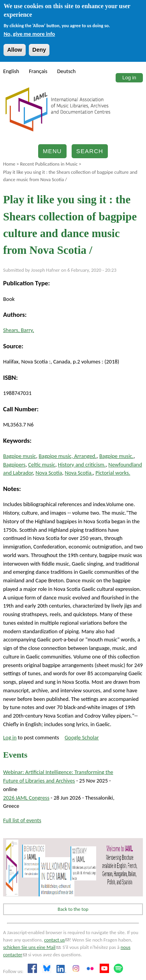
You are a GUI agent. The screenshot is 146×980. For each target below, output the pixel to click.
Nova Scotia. (79, 473)
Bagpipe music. (116, 456)
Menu (52, 151)
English (11, 71)
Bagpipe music (19, 456)
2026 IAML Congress (26, 798)
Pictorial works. (113, 473)
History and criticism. (82, 465)
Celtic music (42, 465)
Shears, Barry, (18, 330)
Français (38, 71)
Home (9, 164)
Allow (14, 50)
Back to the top (73, 909)
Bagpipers (14, 465)
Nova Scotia (49, 473)
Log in (129, 78)
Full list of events (22, 820)
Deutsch (67, 71)
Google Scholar (82, 737)
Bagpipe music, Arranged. (68, 456)
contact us (57, 940)
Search (90, 151)
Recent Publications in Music (49, 164)
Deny (39, 50)
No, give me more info (29, 34)
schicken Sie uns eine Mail (32, 947)
